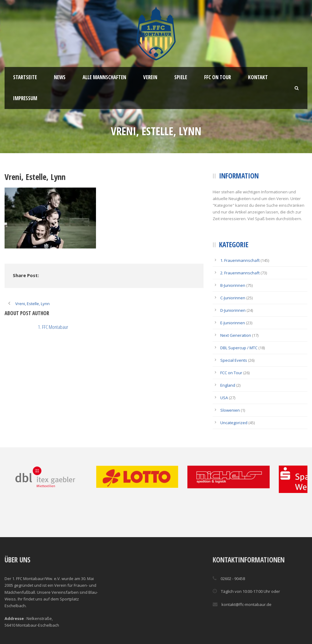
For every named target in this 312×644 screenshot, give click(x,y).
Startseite (25, 77)
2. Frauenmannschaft (240, 273)
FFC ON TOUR (218, 77)
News (60, 77)
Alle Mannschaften (104, 77)
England (228, 385)
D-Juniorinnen (233, 310)
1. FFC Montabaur (53, 327)
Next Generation (236, 335)
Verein (150, 77)
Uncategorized (234, 423)
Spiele (181, 77)
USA (224, 398)
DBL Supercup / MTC (239, 348)
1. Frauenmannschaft (240, 260)
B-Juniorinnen (233, 285)
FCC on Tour (231, 373)
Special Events (234, 360)
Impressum (25, 98)
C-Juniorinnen (233, 298)
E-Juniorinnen (233, 323)
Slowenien (230, 410)
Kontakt (258, 77)
